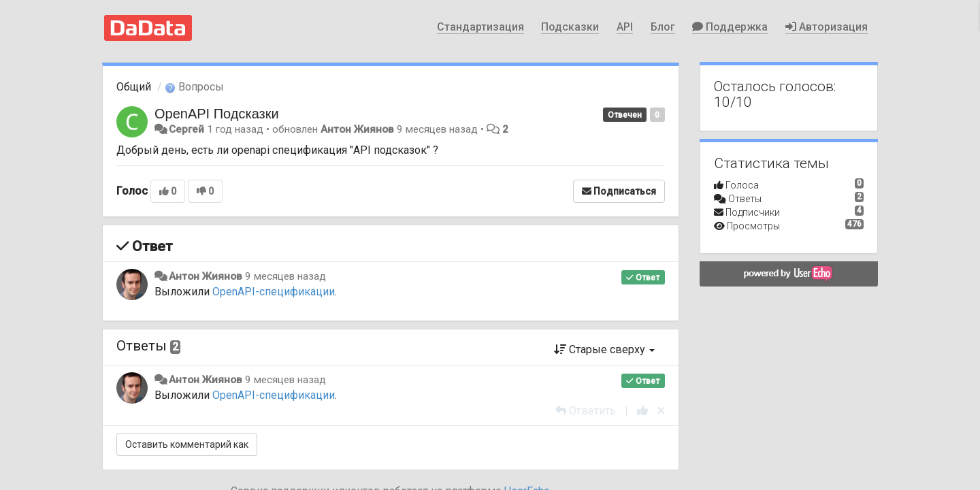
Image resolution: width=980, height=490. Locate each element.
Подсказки (570, 27)
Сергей (186, 129)
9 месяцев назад (285, 276)
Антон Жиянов (357, 129)
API (625, 27)
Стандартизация (480, 27)
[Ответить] (586, 411)
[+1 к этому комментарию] (642, 411)
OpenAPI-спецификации (274, 292)
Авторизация (827, 27)
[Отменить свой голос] (661, 411)
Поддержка (730, 27)
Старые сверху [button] (604, 349)
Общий (134, 87)
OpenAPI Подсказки (217, 114)
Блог (663, 27)
